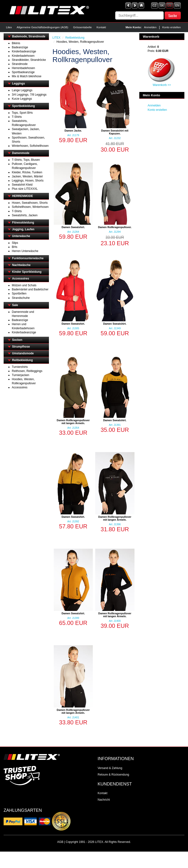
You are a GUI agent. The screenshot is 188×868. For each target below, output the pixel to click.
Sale (15, 305)
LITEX (57, 38)
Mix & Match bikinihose (27, 76)
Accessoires (21, 279)
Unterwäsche (21, 236)
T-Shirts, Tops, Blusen (26, 160)
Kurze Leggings (22, 99)
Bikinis (16, 43)
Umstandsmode (23, 353)
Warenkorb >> (162, 85)
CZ (154, 6)
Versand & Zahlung (110, 768)
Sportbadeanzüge (23, 72)
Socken (17, 340)
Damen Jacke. (73, 131)
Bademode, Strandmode (29, 36)
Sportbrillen (19, 294)
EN (177, 6)
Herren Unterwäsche (25, 251)
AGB (60, 842)
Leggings (18, 84)
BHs (15, 247)
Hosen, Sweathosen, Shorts (30, 203)
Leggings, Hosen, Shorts (28, 181)
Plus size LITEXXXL (25, 189)
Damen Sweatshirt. (73, 227)
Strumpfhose (21, 347)
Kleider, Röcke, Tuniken (27, 172)
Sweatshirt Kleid (22, 185)
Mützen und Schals (24, 285)
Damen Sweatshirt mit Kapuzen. (115, 132)
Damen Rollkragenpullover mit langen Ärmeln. (73, 422)
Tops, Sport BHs (22, 113)
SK (162, 6)
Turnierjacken (20, 375)
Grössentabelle (82, 27)
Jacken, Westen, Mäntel (27, 176)
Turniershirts (20, 367)
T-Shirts (17, 117)
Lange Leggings (22, 90)
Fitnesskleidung (23, 223)
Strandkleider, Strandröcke (29, 60)
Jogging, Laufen (23, 229)
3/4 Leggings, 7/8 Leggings (29, 95)
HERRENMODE (23, 196)
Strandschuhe (21, 298)
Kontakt (101, 27)
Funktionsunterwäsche (28, 258)
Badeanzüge (20, 47)
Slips (15, 243)
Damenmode (21, 153)
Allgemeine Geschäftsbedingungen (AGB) (42, 27)
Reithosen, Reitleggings (27, 371)
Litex (9, 27)
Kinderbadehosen (23, 56)
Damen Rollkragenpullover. (115, 227)
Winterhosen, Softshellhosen (30, 146)
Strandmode (20, 64)
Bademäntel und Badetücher (30, 289)
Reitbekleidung (22, 360)
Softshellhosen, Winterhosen (30, 207)
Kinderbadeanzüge (24, 51)
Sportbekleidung (23, 106)
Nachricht (104, 800)
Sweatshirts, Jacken (25, 215)
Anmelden (150, 27)
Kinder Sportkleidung (27, 272)
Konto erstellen (171, 27)
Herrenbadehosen (23, 68)
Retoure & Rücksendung (113, 775)
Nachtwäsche (21, 265)
